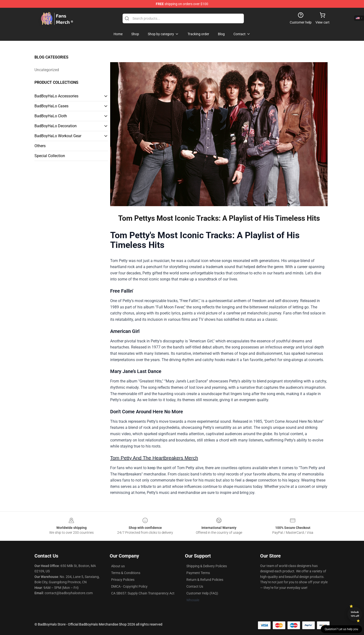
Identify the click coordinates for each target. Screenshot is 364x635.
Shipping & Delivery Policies (207, 566)
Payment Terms (198, 573)
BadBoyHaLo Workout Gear (58, 136)
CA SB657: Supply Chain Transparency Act (143, 593)
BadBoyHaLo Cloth (51, 116)
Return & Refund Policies (205, 580)
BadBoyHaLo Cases (51, 106)
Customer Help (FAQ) (202, 593)
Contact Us (195, 586)
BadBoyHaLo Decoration (56, 126)
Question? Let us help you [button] (341, 629)
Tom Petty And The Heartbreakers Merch (154, 458)
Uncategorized (47, 70)
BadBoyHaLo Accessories (56, 96)
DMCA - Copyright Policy (129, 586)
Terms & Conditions (126, 573)
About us (118, 566)
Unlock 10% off (355, 614)
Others (40, 146)
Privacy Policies (123, 580)
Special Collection (50, 156)
